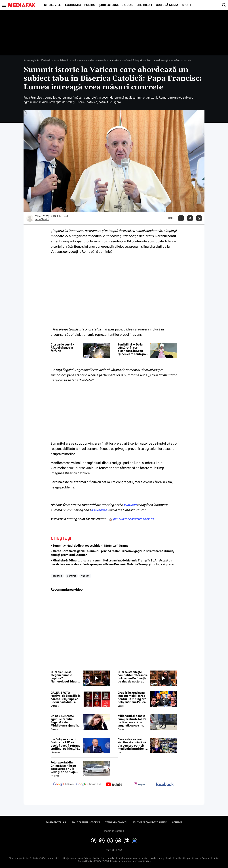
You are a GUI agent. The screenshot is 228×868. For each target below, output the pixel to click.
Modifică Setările (114, 831)
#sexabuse (99, 510)
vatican (85, 576)
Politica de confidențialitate (150, 822)
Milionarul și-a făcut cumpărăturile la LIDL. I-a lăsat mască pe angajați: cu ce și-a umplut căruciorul (133, 721)
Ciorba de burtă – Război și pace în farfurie (62, 348)
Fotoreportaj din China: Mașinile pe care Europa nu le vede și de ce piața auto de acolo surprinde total (63, 767)
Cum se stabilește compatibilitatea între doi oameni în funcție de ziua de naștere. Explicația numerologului (133, 677)
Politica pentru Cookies (86, 822)
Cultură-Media (167, 5)
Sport (186, 5)
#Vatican (130, 505)
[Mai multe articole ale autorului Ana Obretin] (30, 218)
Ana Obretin (42, 219)
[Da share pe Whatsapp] (199, 218)
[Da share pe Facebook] (181, 218)
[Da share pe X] (190, 218)
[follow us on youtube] (114, 785)
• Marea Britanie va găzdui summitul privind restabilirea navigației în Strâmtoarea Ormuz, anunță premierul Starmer (112, 553)
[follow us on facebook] (165, 785)
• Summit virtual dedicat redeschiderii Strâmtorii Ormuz (89, 546)
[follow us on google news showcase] (89, 785)
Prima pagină (31, 60)
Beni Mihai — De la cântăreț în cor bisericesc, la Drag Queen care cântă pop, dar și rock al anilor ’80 (133, 349)
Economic (73, 5)
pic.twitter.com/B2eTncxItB (133, 519)
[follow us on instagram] (139, 785)
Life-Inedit (144, 5)
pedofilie (57, 576)
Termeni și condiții (116, 822)
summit (72, 576)
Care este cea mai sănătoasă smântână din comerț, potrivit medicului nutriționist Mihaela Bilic (133, 744)
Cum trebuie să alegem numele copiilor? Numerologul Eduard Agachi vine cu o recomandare (65, 677)
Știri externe (109, 5)
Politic (90, 5)
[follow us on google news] (63, 785)
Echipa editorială (56, 822)
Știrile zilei (53, 5)
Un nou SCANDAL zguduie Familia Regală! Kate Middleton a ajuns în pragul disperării (64, 721)
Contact (177, 822)
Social (128, 5)
